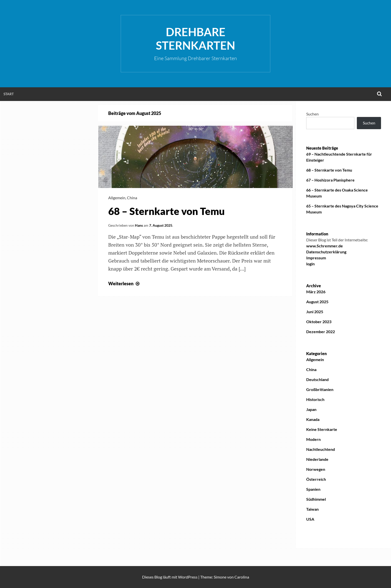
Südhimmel (316, 499)
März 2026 (316, 292)
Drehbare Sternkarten (195, 39)
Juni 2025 (315, 312)
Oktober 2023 (319, 322)
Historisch (315, 399)
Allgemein (117, 198)
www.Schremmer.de (325, 246)
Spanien (313, 489)
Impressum (316, 258)
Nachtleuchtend (321, 449)
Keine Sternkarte (322, 429)
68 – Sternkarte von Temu (166, 211)
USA (310, 519)
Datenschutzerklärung (326, 252)
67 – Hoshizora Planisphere (330, 180)
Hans (139, 225)
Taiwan (312, 509)
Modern (313, 439)
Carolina (242, 577)
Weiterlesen (124, 284)
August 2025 (317, 302)
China (132, 198)
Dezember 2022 (321, 332)
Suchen (312, 114)
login (310, 264)
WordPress (188, 577)
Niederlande (317, 459)
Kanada (313, 419)
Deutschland (317, 379)
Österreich (316, 479)
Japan (311, 409)
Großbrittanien (320, 389)
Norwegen (316, 469)
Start (9, 94)
